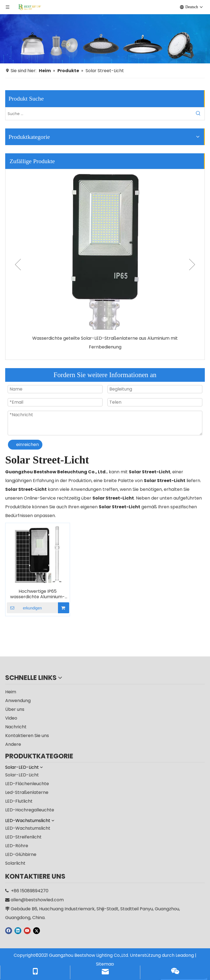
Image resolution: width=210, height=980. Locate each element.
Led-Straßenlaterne (27, 792)
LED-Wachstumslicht (28, 828)
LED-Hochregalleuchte (30, 810)
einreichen (27, 444)
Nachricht (16, 727)
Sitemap (105, 964)
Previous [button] (18, 265)
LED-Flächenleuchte (27, 784)
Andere (13, 744)
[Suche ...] (99, 114)
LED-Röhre (17, 846)
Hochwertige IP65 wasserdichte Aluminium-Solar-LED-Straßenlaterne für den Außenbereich (37, 594)
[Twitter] (37, 931)
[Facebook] (9, 931)
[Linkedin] (18, 931)
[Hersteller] (105, 39)
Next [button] (192, 265)
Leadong (185, 955)
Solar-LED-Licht (22, 775)
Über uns (15, 709)
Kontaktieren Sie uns (27, 736)
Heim (11, 692)
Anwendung (18, 701)
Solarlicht (15, 863)
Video (11, 718)
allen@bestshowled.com (37, 900)
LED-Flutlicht (19, 801)
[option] (105, 260)
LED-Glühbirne (21, 854)
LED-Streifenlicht (23, 837)
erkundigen (24, 608)
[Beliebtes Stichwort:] (198, 114)
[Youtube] (27, 931)
